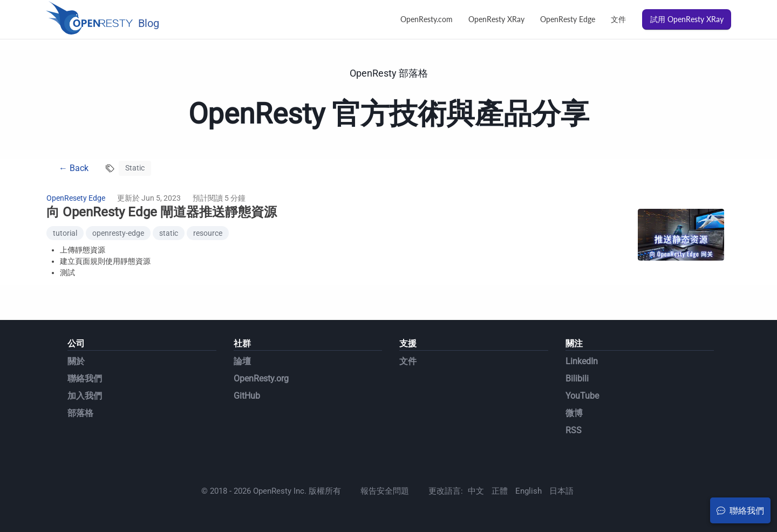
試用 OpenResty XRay (687, 19)
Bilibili (577, 378)
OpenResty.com (427, 19)
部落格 (80, 413)
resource (208, 233)
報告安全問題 (385, 491)
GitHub (247, 396)
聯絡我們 (85, 378)
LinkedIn (582, 361)
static (169, 233)
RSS (574, 430)
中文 (476, 491)
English (529, 491)
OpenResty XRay (496, 19)
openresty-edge (118, 233)
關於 (76, 361)
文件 (618, 19)
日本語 (561, 491)
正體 (500, 491)
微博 (574, 413)
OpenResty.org (261, 378)
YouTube (582, 396)
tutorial (65, 233)
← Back (74, 168)
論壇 (242, 361)
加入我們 (85, 396)
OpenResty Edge (568, 19)
